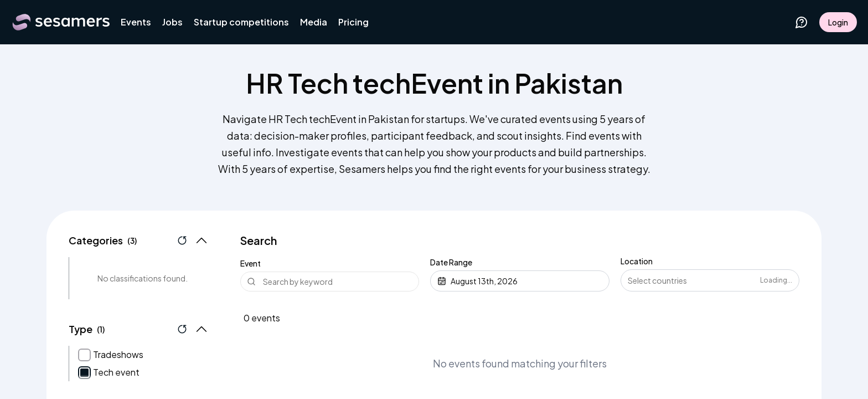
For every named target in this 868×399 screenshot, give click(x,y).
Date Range (451, 262)
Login (838, 22)
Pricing (353, 22)
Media (314, 22)
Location (637, 261)
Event (250, 263)
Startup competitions (241, 22)
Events (136, 22)
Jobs (172, 22)
